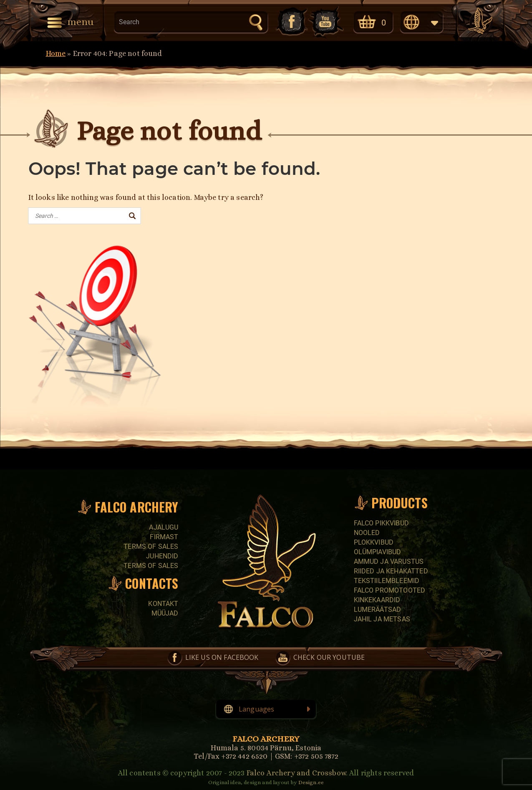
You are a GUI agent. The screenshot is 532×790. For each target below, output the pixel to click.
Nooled (367, 533)
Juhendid (162, 556)
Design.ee (311, 782)
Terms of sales (151, 546)
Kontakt (163, 604)
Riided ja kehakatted (391, 571)
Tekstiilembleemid (387, 581)
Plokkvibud (374, 542)
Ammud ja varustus (389, 562)
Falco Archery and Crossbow (296, 773)
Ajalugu (164, 527)
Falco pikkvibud (381, 523)
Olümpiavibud (378, 552)
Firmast (164, 537)
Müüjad (165, 613)
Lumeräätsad (378, 610)
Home (56, 53)
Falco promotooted (390, 590)
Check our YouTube (326, 21)
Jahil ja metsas (382, 619)
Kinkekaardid (377, 600)
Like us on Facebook (291, 21)
